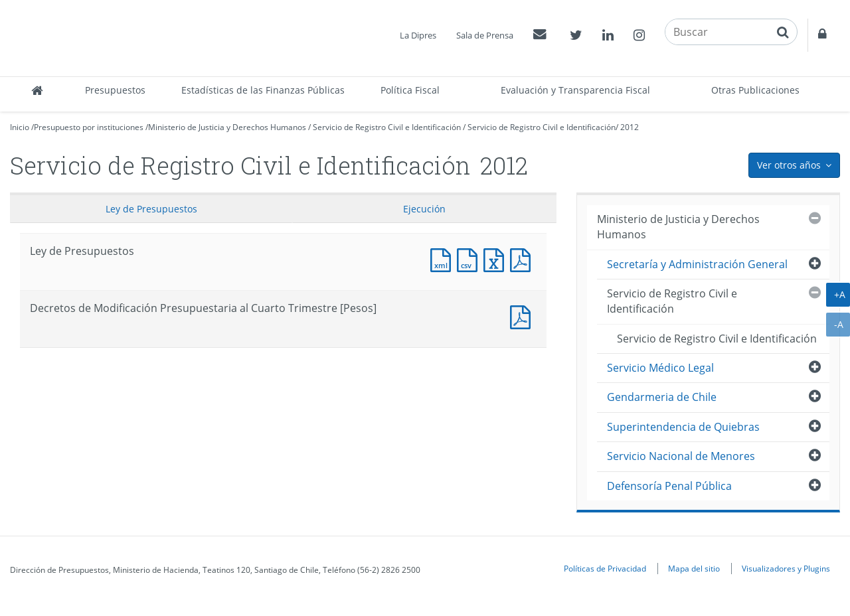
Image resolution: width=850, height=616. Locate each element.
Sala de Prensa (485, 35)
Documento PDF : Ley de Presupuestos (523, 259)
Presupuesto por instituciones (89, 127)
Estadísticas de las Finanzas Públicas (263, 90)
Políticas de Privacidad (605, 568)
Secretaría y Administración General (697, 264)
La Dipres (418, 35)
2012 (630, 127)
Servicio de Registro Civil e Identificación (387, 127)
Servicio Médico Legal (660, 368)
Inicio (20, 127)
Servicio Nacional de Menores (681, 456)
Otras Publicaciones (755, 90)
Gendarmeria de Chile (662, 397)
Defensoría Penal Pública (669, 486)
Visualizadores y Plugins (786, 568)
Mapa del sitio (694, 568)
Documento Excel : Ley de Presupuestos (497, 259)
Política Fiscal (410, 90)
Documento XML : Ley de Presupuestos (444, 259)
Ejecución (424, 209)
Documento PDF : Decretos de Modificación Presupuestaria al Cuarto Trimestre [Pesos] (523, 316)
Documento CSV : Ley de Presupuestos (470, 259)
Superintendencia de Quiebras (683, 427)
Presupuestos (115, 90)
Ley (151, 209)
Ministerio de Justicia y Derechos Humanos (227, 127)
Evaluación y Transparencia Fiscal (575, 90)
